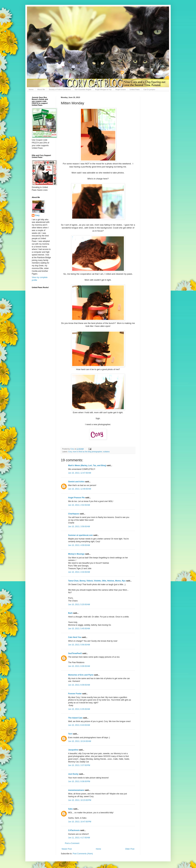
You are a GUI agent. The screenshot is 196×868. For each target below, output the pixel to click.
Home (31, 89)
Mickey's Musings (76, 554)
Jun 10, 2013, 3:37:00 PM (79, 765)
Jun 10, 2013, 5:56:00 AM (79, 645)
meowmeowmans (76, 790)
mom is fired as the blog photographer (87, 452)
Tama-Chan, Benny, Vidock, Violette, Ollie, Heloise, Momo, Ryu (97, 581)
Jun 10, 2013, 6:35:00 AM (79, 709)
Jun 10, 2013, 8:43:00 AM (79, 725)
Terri (70, 734)
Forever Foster (75, 694)
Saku (70, 809)
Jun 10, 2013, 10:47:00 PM (80, 822)
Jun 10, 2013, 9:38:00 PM (79, 781)
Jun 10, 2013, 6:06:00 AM (79, 666)
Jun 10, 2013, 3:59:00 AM (79, 527)
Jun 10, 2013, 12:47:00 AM (80, 473)
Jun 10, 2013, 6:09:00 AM (79, 685)
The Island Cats (75, 718)
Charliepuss (74, 514)
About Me (41, 89)
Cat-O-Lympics (149, 89)
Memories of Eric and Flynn (81, 675)
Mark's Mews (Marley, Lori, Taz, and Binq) (87, 465)
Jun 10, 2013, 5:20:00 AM (79, 604)
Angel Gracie (121, 89)
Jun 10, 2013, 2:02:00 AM (79, 505)
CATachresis (74, 830)
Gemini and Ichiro (76, 482)
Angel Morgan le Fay (103, 89)
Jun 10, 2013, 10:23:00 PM (80, 800)
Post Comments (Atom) (83, 854)
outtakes (106, 452)
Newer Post (67, 849)
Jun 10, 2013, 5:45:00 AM (79, 629)
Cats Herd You (75, 637)
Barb (71, 613)
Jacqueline (73, 750)
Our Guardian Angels (83, 89)
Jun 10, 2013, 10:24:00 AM (80, 741)
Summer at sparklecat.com (80, 535)
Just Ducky (73, 774)
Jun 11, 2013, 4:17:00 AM (79, 838)
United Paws (135, 89)
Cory (70, 452)
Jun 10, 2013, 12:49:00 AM (80, 489)
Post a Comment (72, 843)
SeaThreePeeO (75, 653)
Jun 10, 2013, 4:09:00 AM (79, 545)
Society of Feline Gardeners (60, 89)
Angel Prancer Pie (76, 498)
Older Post (130, 849)
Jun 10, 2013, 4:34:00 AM (79, 572)
